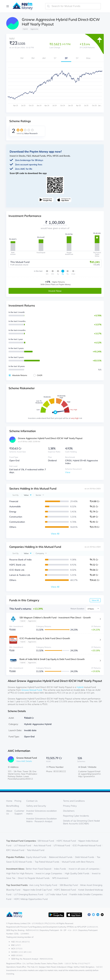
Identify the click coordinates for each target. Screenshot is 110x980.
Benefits (10, 806)
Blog (17, 806)
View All (95, 600)
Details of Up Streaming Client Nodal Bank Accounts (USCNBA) (81, 822)
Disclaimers (69, 811)
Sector (38, 495)
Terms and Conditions (74, 801)
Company (40, 553)
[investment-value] (55, 223)
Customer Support (19, 812)
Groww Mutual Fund (32, 690)
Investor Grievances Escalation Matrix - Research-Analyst (42, 820)
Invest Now (55, 291)
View (68, 472)
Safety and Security (36, 806)
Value (26, 495)
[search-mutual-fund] (73, 6)
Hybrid (80, 687)
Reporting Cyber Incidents (76, 816)
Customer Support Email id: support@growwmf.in (90, 772)
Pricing (18, 801)
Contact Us (32, 801)
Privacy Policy (70, 806)
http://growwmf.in (87, 776)
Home (9, 801)
